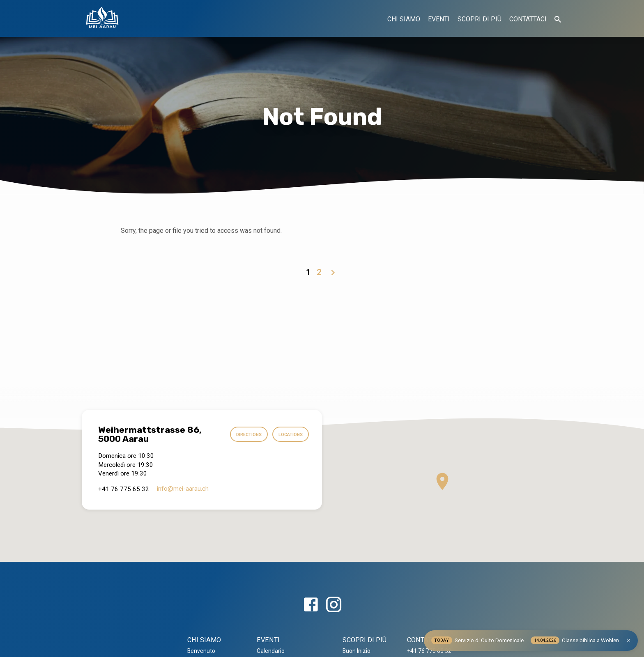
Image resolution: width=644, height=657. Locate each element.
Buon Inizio (356, 651)
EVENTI (439, 19)
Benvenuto (201, 651)
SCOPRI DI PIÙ (480, 19)
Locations (289, 434)
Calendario (271, 651)
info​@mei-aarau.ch (183, 489)
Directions (244, 434)
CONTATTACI (528, 19)
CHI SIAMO (404, 19)
